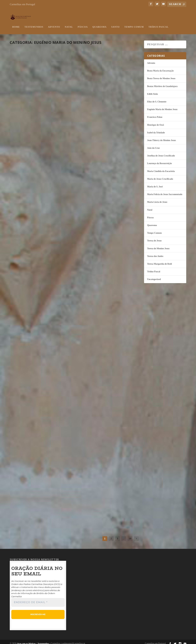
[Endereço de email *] (38, 599)
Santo (115, 24)
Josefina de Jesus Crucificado (161, 153)
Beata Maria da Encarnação (160, 68)
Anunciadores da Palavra (41, 484)
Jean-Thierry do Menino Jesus (162, 137)
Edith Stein (152, 91)
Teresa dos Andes (155, 253)
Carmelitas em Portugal (22, 4)
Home (16, 24)
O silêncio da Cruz (33, 323)
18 (130, 535)
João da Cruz (153, 145)
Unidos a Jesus (28, 168)
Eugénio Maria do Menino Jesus (46, 93)
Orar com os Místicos (26, 640)
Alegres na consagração (107, 414)
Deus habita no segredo (39, 404)
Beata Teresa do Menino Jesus (161, 75)
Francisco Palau (155, 114)
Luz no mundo (28, 87)
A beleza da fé (28, 245)
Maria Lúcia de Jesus (157, 199)
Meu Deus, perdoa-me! (103, 333)
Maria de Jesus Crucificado (160, 176)
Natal (69, 24)
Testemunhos (34, 24)
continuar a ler (27, 114)
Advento (54, 24)
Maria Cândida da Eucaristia (161, 168)
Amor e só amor (97, 173)
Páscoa (83, 24)
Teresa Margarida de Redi (160, 261)
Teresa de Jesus (154, 238)
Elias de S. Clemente (157, 99)
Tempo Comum (134, 24)
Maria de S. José (155, 183)
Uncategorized (154, 276)
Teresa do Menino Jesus (158, 245)
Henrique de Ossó (156, 122)
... (124, 535)
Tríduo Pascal (158, 24)
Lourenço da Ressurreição (160, 160)
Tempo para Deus (98, 495)
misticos (18, 93)
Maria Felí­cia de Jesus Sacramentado (165, 191)
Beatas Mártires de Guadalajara (162, 83)
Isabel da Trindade (156, 129)
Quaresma (99, 24)
